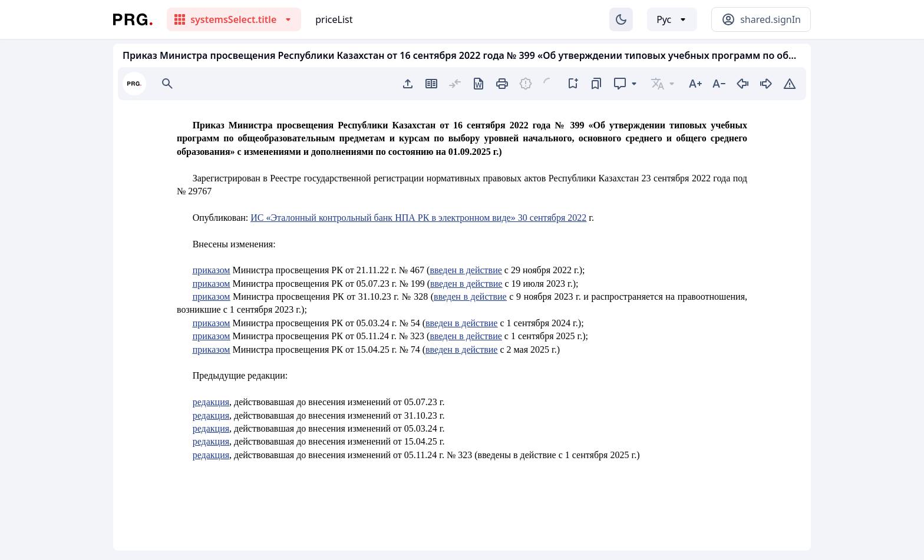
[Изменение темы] (621, 19)
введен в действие (466, 270)
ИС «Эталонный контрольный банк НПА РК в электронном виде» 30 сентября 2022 (418, 218)
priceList (334, 19)
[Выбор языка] (672, 19)
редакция (211, 402)
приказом (212, 270)
